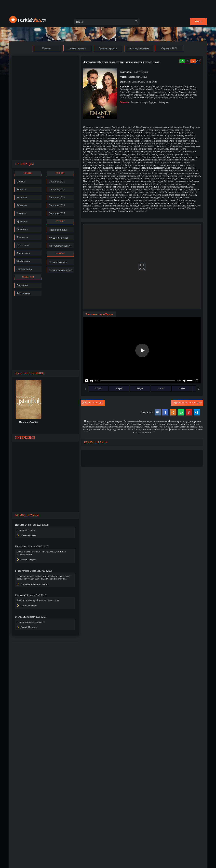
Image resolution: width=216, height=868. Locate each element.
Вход (198, 22)
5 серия (182, 388)
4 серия (161, 388)
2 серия (119, 388)
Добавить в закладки (93, 403)
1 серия (98, 388)
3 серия (140, 388)
